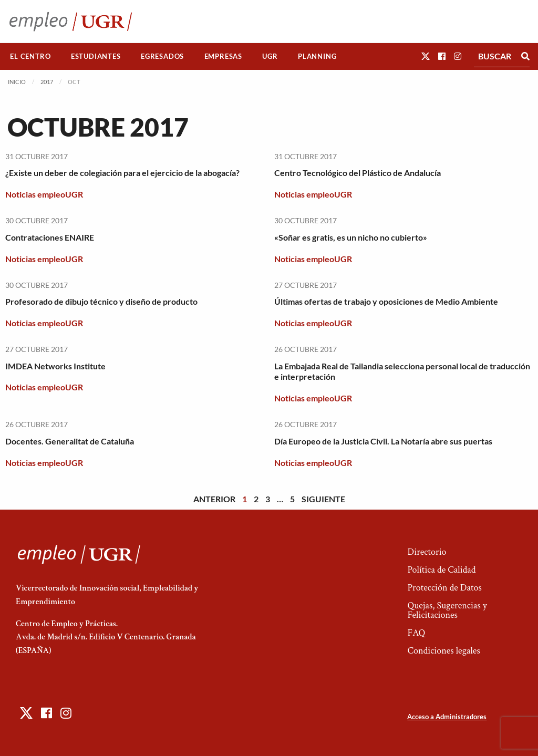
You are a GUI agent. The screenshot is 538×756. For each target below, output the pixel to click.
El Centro (30, 56)
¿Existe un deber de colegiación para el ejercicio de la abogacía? (122, 173)
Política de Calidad (441, 570)
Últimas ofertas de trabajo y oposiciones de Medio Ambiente (386, 301)
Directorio (427, 552)
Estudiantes (96, 56)
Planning (317, 56)
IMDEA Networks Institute (55, 366)
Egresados (162, 56)
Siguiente (323, 499)
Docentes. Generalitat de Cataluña (70, 441)
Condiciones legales (443, 651)
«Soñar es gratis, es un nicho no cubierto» (351, 237)
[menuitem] (30, 56)
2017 (47, 82)
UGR (270, 56)
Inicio (17, 82)
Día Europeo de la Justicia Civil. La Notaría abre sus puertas (383, 441)
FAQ (416, 633)
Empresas (223, 56)
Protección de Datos (444, 588)
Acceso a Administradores (447, 717)
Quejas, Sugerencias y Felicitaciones (447, 610)
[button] (426, 56)
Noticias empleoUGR (44, 194)
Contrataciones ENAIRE (50, 237)
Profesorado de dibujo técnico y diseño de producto (101, 301)
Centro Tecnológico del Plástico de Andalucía (358, 173)
